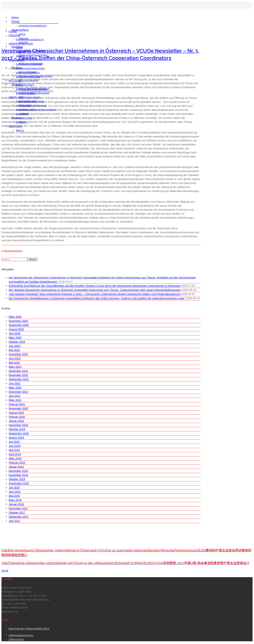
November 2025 (18, 321)
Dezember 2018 (18, 471)
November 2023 (18, 354)
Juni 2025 (15, 333)
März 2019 (15, 458)
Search (33, 259)
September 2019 (19, 433)
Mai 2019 (14, 450)
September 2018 (19, 483)
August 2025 (16, 329)
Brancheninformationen (30, 68)
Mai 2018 (14, 496)
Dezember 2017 (18, 508)
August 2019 (16, 437)
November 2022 (18, 375)
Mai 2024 (14, 350)
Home (15, 17)
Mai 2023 (14, 362)
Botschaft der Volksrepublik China (29, 629)
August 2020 (16, 412)
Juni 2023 (15, 358)
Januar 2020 (16, 421)
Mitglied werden (26, 93)
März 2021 (15, 400)
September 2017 (19, 517)
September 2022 (19, 379)
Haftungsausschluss (21, 635)
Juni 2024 (15, 346)
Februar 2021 (17, 404)
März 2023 (15, 367)
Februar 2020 (17, 417)
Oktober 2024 (17, 342)
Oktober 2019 (17, 429)
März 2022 (15, 387)
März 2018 (15, 500)
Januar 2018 (16, 504)
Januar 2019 (16, 467)
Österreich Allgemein (29, 64)
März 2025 (15, 337)
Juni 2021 (15, 396)
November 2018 (18, 475)
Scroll (5, 571)
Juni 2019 (15, 446)
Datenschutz (16, 639)
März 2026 (15, 317)
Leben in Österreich (28, 73)
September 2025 (19, 325)
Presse (16, 21)
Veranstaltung (20, 30)
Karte (22, 34)
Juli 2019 (14, 442)
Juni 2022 (15, 383)
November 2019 (18, 425)
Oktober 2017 (17, 512)
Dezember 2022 (18, 371)
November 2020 (18, 408)
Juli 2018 (14, 487)
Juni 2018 (15, 492)
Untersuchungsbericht (33, 26)
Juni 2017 (15, 521)
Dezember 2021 (18, 392)
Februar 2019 (17, 462)
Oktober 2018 (17, 479)
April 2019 (15, 454)
